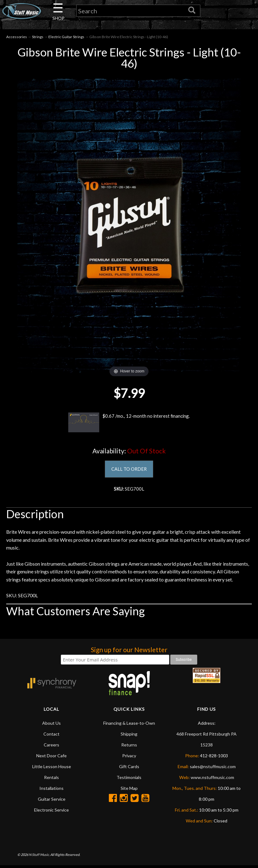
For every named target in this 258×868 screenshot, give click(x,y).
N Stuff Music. (39, 857)
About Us (51, 726)
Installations (51, 791)
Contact (51, 736)
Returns (129, 747)
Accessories (17, 38)
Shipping (129, 736)
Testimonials (129, 780)
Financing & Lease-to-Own (129, 726)
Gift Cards (129, 769)
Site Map (129, 791)
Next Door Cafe (51, 758)
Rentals (51, 780)
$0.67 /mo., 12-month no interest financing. (129, 423)
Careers (51, 747)
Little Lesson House (52, 769)
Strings (38, 38)
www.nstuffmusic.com (212, 780)
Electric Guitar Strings (66, 38)
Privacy (129, 758)
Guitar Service (52, 801)
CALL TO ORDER (129, 470)
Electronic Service (51, 812)
